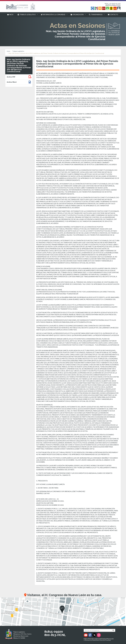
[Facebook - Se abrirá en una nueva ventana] (90, 635)
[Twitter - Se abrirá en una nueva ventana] (95, 635)
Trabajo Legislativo (18, 51)
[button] (27, 15)
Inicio (8, 51)
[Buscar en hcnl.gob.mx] (98, 630)
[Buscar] (113, 630)
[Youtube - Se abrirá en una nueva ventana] (86, 635)
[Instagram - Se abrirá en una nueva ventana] (99, 635)
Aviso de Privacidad (105, 640)
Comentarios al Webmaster (91, 640)
